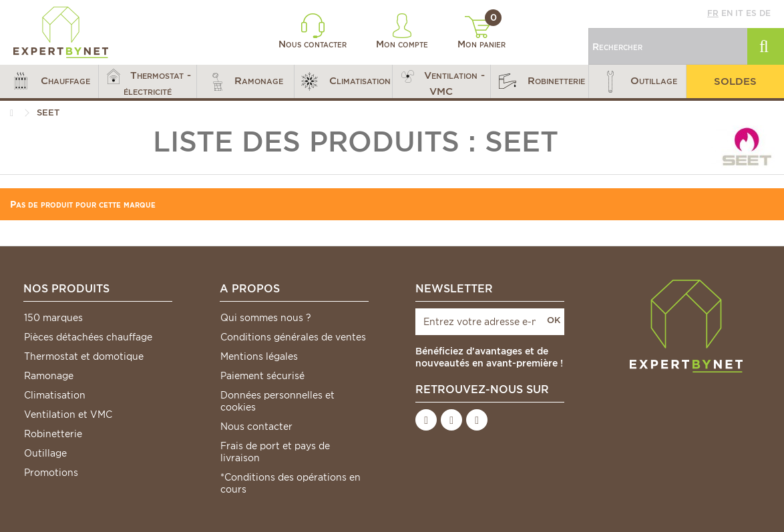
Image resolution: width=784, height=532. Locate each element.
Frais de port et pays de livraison (275, 452)
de (765, 13)
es (751, 13)
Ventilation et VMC (68, 415)
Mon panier (481, 33)
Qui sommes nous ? (266, 318)
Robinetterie (53, 434)
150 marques (53, 318)
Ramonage (49, 376)
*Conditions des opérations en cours (290, 483)
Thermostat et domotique (84, 356)
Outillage (45, 453)
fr (713, 13)
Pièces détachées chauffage (88, 337)
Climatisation (55, 395)
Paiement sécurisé (262, 376)
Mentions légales (259, 356)
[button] (49, 81)
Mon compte (402, 31)
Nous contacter (313, 31)
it (739, 13)
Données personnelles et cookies (277, 401)
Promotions (51, 473)
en (727, 13)
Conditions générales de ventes (293, 337)
